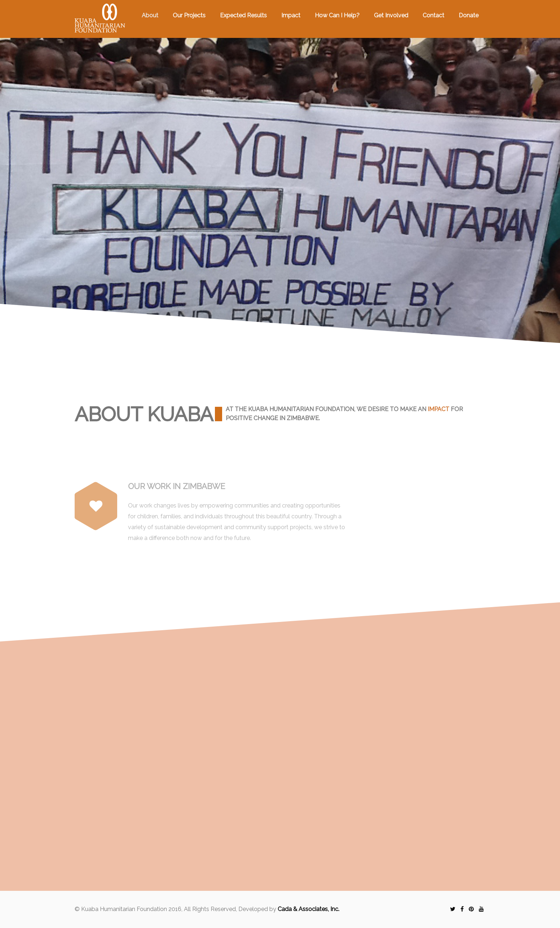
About (150, 15)
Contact (433, 15)
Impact (291, 15)
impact (438, 409)
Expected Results (243, 15)
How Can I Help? (337, 15)
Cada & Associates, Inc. (308, 909)
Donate (469, 15)
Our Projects (189, 15)
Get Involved (391, 15)
